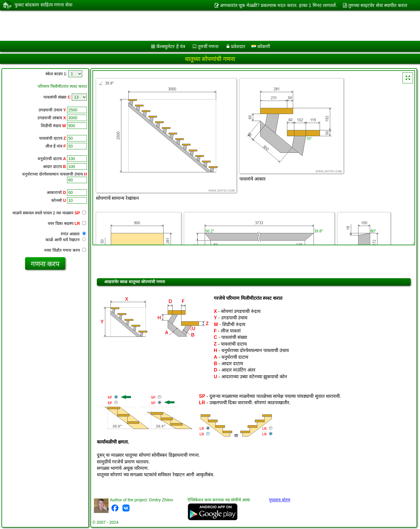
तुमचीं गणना (208, 47)
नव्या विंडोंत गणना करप (65, 250)
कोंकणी (261, 47)
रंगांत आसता (73, 234)
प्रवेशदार (238, 47)
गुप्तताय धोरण (280, 500)
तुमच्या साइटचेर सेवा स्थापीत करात (378, 5)
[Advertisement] (177, 26)
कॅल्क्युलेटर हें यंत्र (171, 47)
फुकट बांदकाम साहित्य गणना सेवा (43, 5)
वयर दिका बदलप (67, 223)
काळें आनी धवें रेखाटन (66, 240)
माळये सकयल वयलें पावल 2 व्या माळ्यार (49, 213)
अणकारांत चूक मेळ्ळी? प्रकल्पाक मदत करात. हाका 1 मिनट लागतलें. (279, 5)
